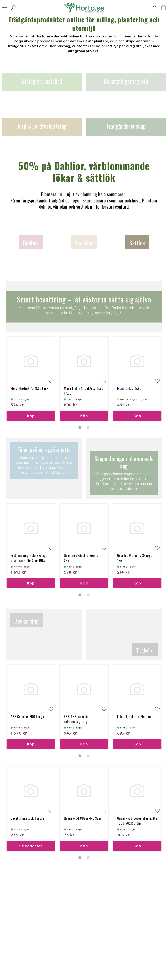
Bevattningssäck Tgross (28, 818)
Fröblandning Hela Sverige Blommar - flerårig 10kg (29, 558)
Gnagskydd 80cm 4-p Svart (83, 818)
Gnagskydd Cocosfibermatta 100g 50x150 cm (137, 821)
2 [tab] (88, 428)
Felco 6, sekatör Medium (134, 717)
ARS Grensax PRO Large (27, 717)
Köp (31, 416)
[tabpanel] (31, 379)
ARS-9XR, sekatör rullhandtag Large (77, 719)
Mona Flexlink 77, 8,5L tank (30, 388)
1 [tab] (80, 428)
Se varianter (31, 846)
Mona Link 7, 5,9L (129, 388)
